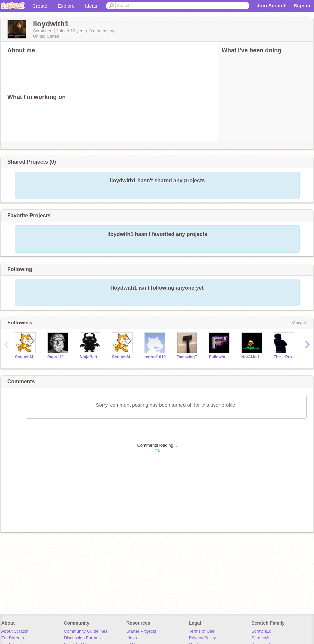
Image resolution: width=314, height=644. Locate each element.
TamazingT (187, 357)
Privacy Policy (202, 638)
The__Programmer (285, 357)
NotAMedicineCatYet (252, 357)
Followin (217, 357)
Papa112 (55, 357)
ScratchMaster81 (123, 357)
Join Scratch (272, 5)
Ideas (91, 6)
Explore (66, 6)
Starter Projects (141, 631)
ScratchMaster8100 (26, 357)
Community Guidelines (85, 631)
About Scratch (15, 631)
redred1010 (155, 357)
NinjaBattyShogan (91, 357)
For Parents (13, 638)
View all (299, 323)
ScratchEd (261, 631)
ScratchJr (260, 638)
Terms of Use (202, 631)
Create (40, 6)
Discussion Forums (82, 638)
